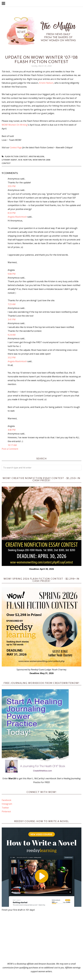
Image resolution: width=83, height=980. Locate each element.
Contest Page (16, 147)
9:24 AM (12, 335)
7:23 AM (12, 304)
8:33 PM (12, 213)
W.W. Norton (25, 160)
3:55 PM (12, 186)
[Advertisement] (42, 937)
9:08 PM (12, 274)
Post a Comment (10, 449)
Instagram (7, 804)
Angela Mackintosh (17, 217)
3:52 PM (12, 358)
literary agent (9, 160)
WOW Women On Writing (15, 125)
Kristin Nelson (46, 83)
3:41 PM (12, 319)
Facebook (7, 800)
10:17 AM (12, 445)
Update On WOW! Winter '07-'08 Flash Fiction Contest (41, 59)
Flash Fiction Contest (16, 156)
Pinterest (6, 811)
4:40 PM (12, 430)
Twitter (5, 808)
